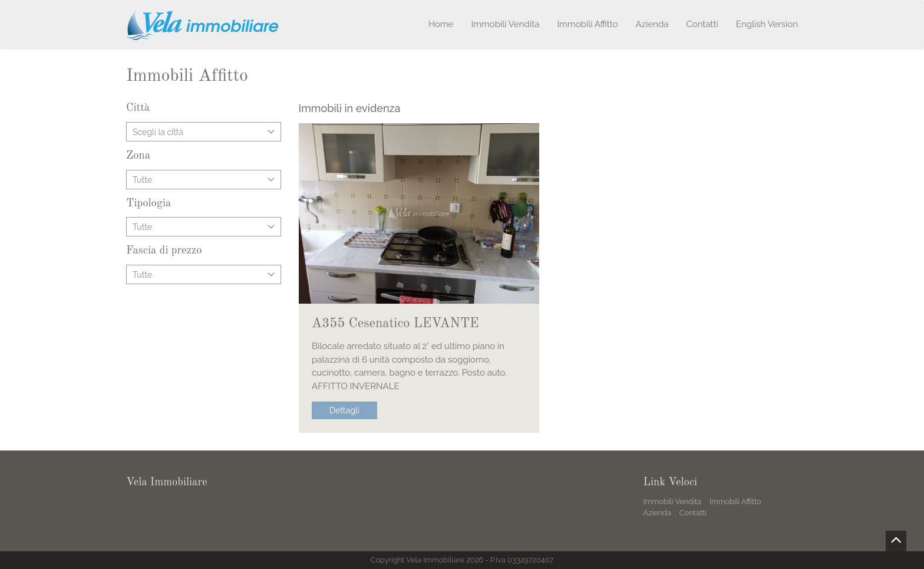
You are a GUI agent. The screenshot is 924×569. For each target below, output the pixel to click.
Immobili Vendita (505, 24)
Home (441, 24)
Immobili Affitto (587, 24)
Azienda (652, 24)
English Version (767, 24)
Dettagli (344, 410)
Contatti (702, 24)
